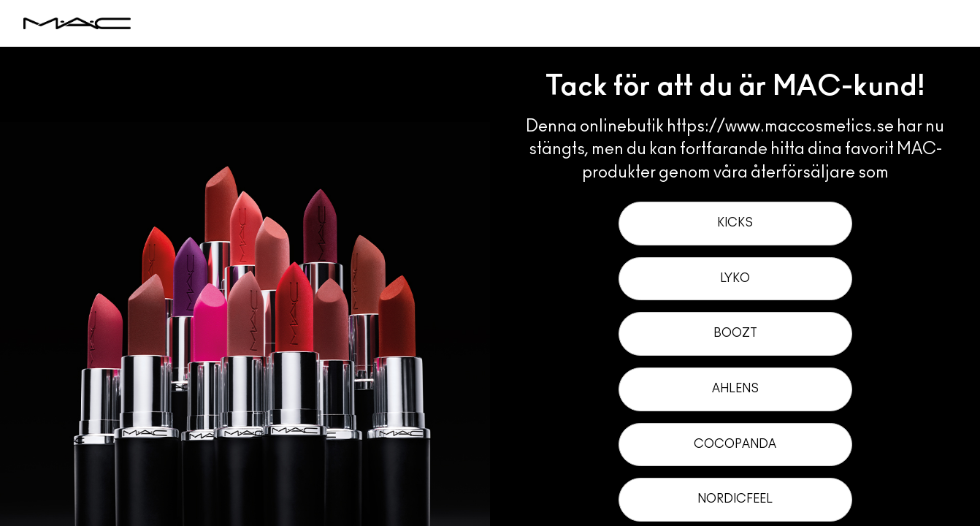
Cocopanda (735, 444)
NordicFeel (735, 499)
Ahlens (735, 389)
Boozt (735, 333)
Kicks (735, 223)
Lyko (735, 278)
